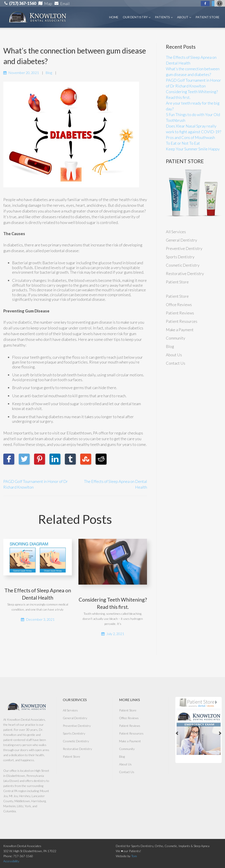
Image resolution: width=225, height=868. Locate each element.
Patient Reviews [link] (180, 313)
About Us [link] (174, 355)
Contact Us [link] (176, 363)
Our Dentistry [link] (137, 17)
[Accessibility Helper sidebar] (220, 3)
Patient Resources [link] (182, 321)
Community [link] (176, 338)
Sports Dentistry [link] (180, 257)
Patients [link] (164, 17)
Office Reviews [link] (179, 305)
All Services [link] (176, 232)
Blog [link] (49, 73)
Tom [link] (134, 856)
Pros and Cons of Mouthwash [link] (190, 137)
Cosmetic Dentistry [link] (183, 265)
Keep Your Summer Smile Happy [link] (193, 149)
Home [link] (114, 17)
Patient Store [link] (208, 17)
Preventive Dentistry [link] (184, 248)
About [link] (184, 17)
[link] (205, 4)
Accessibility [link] (11, 861)
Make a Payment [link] (180, 330)
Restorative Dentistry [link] (185, 273)
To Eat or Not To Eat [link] (183, 143)
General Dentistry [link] (181, 240)
